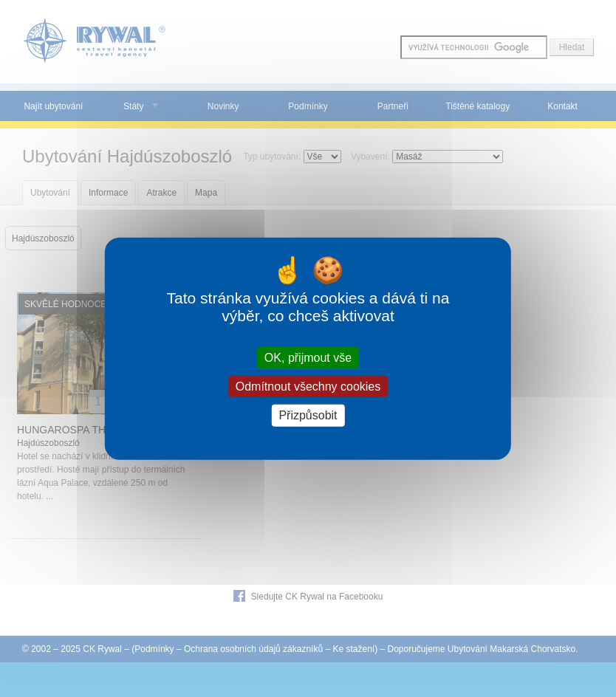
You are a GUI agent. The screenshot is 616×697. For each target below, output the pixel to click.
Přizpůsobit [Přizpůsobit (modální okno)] (308, 415)
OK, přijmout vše (308, 358)
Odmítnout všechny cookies (308, 387)
